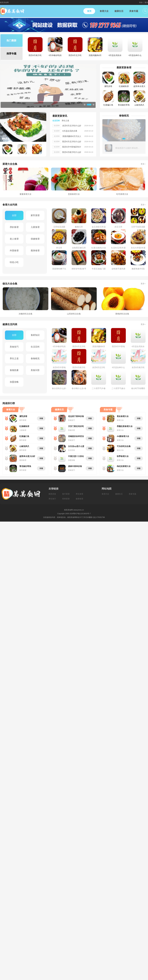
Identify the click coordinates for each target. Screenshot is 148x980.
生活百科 (35, 347)
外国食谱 (14, 251)
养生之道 (14, 358)
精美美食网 (4, 2)
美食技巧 (14, 347)
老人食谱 (14, 239)
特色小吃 (14, 262)
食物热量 (14, 370)
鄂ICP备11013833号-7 (82, 514)
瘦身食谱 (35, 251)
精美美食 (52, 494)
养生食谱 (79, 494)
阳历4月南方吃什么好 (72, 152)
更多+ (143, 164)
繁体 (146, 2)
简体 (141, 2)
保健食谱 (35, 239)
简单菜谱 (66, 499)
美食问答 (35, 370)
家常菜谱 (35, 215)
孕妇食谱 (14, 227)
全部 (14, 215)
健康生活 (119, 494)
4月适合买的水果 (70, 131)
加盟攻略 (14, 382)
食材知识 (35, 335)
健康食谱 (79, 499)
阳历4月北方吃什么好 (72, 142)
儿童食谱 (35, 227)
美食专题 (132, 494)
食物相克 (35, 358)
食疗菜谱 (66, 494)
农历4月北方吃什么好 (72, 126)
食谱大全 (105, 494)
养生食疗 (52, 499)
